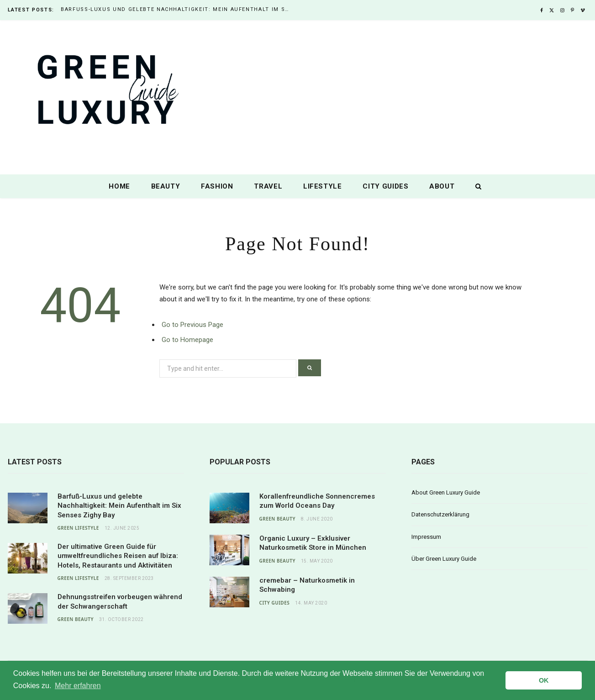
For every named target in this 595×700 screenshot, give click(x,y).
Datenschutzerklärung (440, 514)
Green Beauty (76, 619)
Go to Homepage (187, 340)
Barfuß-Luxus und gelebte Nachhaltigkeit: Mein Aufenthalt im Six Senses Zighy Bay (177, 9)
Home (119, 186)
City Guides (385, 186)
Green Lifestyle (78, 528)
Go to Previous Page (192, 325)
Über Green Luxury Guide (444, 559)
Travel (268, 186)
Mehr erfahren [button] (78, 686)
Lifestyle (323, 186)
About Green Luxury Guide (446, 492)
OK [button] (544, 680)
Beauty (166, 186)
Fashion (217, 186)
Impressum (426, 537)
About (442, 186)
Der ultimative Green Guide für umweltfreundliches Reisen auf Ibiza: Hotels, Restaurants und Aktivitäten (118, 556)
